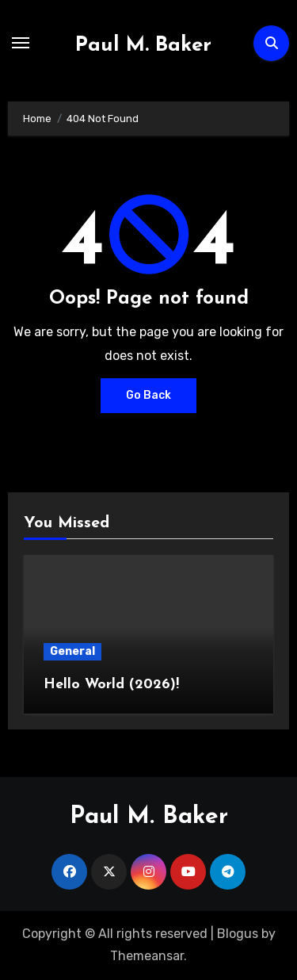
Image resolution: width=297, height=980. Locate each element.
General (72, 651)
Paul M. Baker (143, 46)
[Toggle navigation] (21, 43)
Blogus (238, 934)
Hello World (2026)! (111, 685)
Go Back (148, 395)
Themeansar (147, 956)
